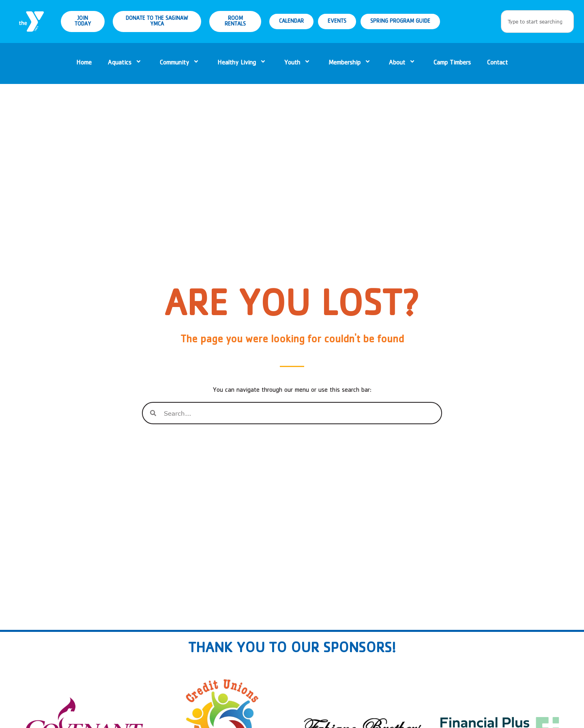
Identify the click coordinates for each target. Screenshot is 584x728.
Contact (497, 63)
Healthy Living (243, 63)
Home (84, 63)
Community (180, 63)
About (403, 63)
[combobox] (537, 21)
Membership (351, 63)
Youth (298, 63)
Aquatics (126, 63)
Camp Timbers (452, 63)
